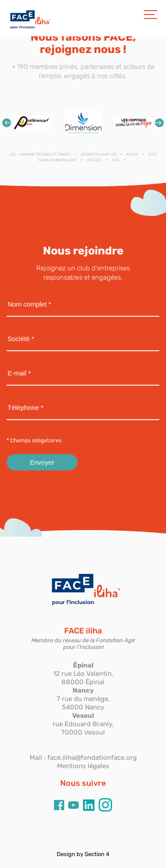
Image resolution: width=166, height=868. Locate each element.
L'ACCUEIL (94, 160)
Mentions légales (83, 766)
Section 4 (97, 854)
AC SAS (132, 154)
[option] (32, 123)
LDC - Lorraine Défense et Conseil (40, 154)
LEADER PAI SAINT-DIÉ (98, 154)
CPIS (116, 160)
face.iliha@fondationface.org (92, 758)
